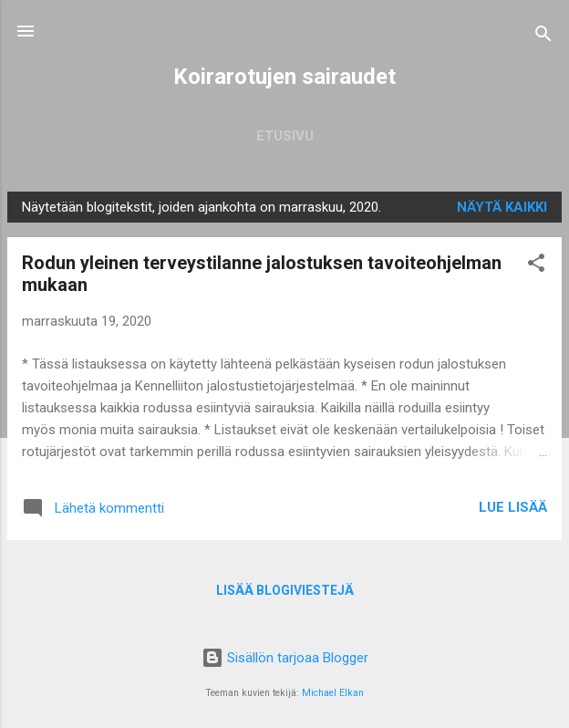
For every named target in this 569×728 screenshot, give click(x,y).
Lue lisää (513, 507)
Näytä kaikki (502, 207)
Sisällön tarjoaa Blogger (285, 658)
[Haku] (543, 37)
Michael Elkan (333, 693)
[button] (536, 266)
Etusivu (285, 136)
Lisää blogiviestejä (285, 590)
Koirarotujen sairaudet (284, 77)
